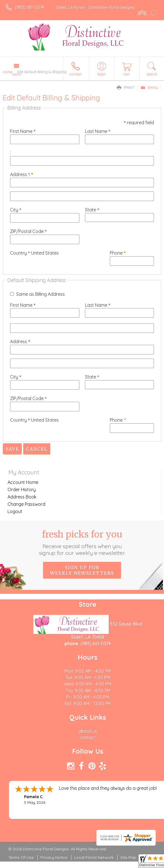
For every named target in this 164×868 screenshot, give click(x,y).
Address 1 (22, 174)
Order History (22, 490)
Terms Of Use (21, 857)
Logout (15, 511)
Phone (118, 253)
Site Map (128, 857)
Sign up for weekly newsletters (82, 570)
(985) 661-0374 (29, 7)
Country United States (34, 253)
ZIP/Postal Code (28, 231)
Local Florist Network (94, 857)
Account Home (23, 482)
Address (20, 341)
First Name (23, 131)
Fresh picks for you (82, 542)
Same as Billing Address (41, 294)
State (92, 210)
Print (126, 87)
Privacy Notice (54, 857)
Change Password (26, 504)
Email (149, 87)
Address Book (22, 497)
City (16, 210)
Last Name (98, 131)
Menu (16, 74)
